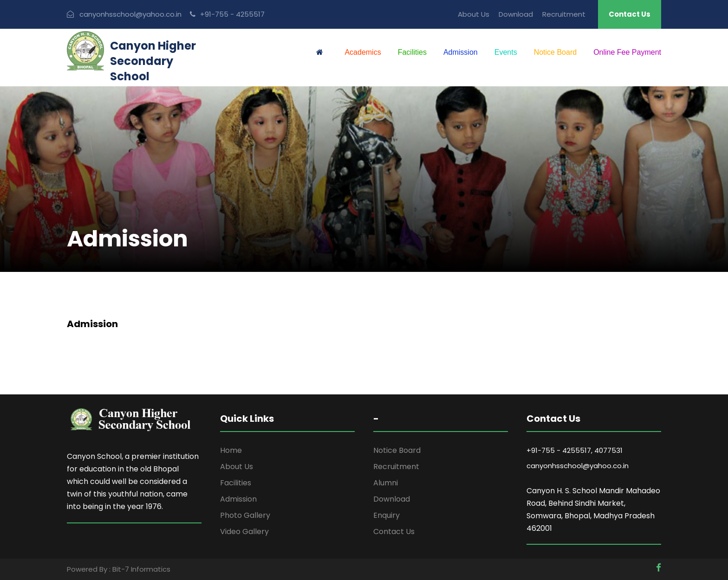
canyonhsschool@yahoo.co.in (578, 466)
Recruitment (564, 14)
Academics (363, 52)
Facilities (412, 52)
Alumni (386, 483)
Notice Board (556, 52)
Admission (461, 52)
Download (516, 14)
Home (231, 450)
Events (506, 52)
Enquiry (387, 515)
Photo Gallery (245, 515)
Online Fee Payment (627, 52)
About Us (474, 14)
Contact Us (630, 14)
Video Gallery (244, 532)
